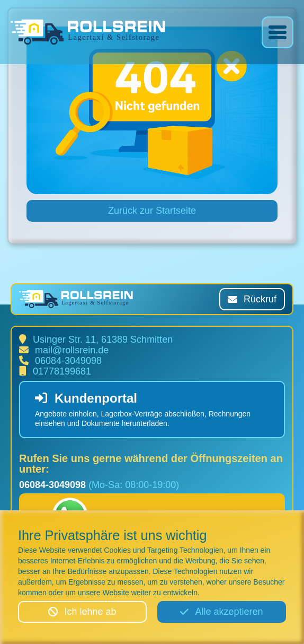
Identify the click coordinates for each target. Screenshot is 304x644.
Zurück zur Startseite (152, 211)
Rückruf (252, 299)
